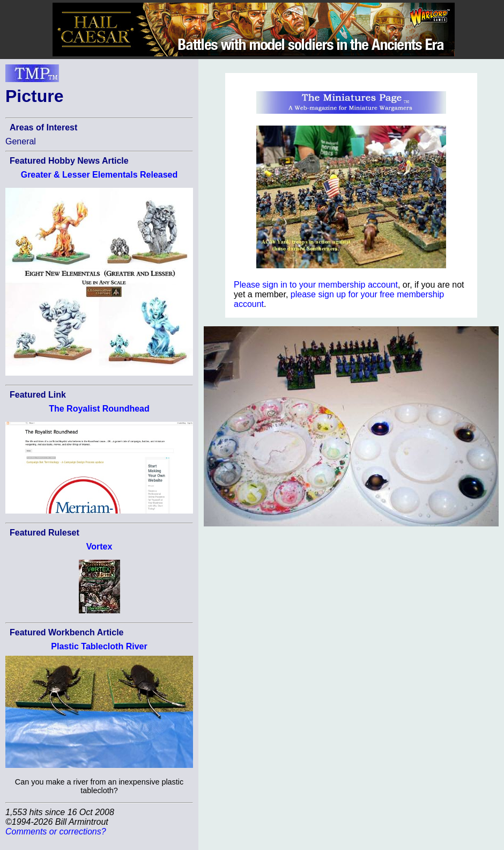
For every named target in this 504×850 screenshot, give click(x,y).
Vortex (99, 547)
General (21, 141)
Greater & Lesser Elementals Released (99, 175)
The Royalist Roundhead (99, 409)
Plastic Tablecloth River (99, 646)
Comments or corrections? (56, 831)
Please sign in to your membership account (316, 285)
